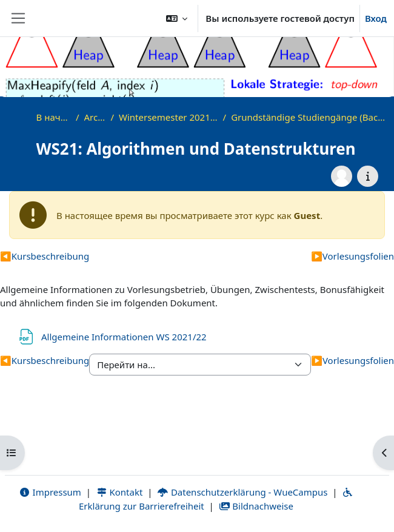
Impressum (50, 492)
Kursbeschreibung (45, 256)
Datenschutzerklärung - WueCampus (242, 492)
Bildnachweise (256, 506)
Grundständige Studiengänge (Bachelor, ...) (309, 117)
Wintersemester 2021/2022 (169, 117)
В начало (54, 117)
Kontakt (119, 492)
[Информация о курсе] (368, 176)
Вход (376, 18)
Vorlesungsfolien (352, 256)
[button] (177, 18)
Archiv (95, 117)
